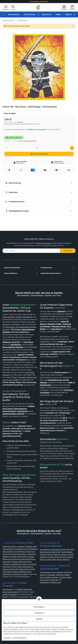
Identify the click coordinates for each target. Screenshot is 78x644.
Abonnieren (68, 251)
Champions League (58, 549)
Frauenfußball (66, 552)
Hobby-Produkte (10, 594)
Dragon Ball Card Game (22, 562)
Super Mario (68, 557)
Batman (66, 560)
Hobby (58, 14)
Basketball (28, 589)
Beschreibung (13, 183)
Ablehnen (39, 619)
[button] (6, 7)
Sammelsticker (30, 14)
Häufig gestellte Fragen (17, 211)
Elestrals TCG (28, 567)
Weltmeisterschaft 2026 (50, 552)
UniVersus (7, 564)
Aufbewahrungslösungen (51, 582)
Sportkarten (47, 14)
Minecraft (58, 557)
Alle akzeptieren (39, 607)
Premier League (47, 554)
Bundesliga (45, 549)
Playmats (54, 580)
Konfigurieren (39, 613)
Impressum (7, 638)
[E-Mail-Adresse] (31, 251)
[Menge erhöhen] (37, 148)
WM (72, 549)
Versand (20, 122)
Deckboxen (45, 580)
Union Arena (17, 567)
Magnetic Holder (63, 575)
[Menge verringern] (6, 148)
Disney (43, 560)
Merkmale (12, 192)
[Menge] (22, 148)
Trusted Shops (39, 2)
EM (68, 549)
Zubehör (69, 14)
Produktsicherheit (15, 202)
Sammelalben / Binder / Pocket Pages (56, 577)
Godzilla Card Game (19, 564)
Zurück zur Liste (8, 21)
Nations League (61, 554)
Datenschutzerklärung (44, 243)
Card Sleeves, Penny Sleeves (52, 572)
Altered (6, 569)
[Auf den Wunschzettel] (72, 148)
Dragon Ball (51, 560)
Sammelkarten (14, 14)
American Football (10, 592)
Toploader (51, 575)
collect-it (68, 366)
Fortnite (50, 557)
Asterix (59, 560)
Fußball (19, 589)
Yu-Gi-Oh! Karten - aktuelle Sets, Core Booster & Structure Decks (20, 552)
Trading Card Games (24, 317)
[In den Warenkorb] (39, 154)
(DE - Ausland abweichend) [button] (28, 141)
